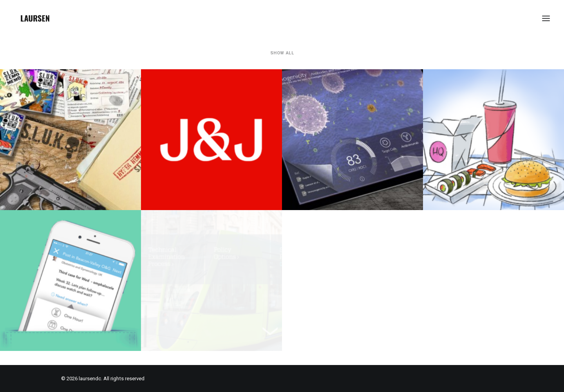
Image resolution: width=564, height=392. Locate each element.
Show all (282, 53)
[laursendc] (35, 18)
